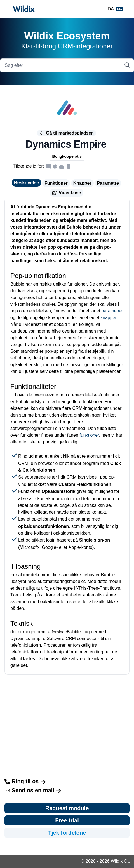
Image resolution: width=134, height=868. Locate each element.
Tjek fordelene (67, 833)
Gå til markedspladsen (66, 133)
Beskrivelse (26, 183)
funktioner (89, 435)
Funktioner (56, 183)
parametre (112, 311)
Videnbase (66, 193)
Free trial (67, 820)
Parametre (108, 183)
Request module (67, 808)
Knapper (82, 183)
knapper (108, 318)
